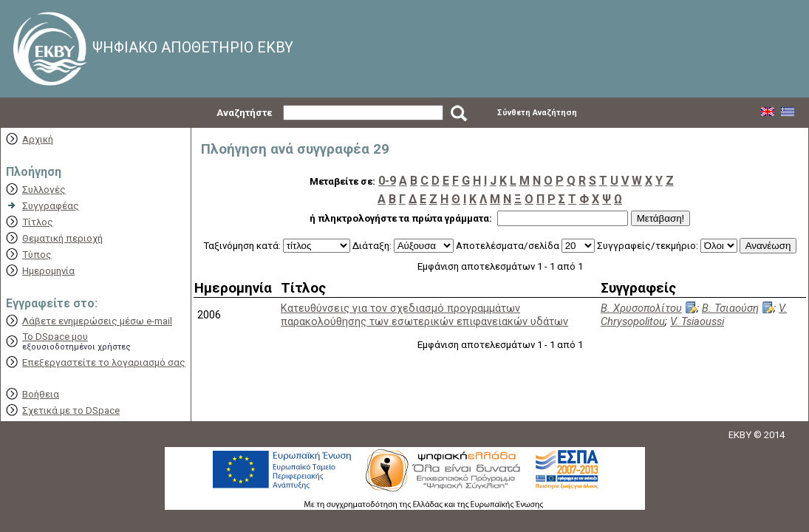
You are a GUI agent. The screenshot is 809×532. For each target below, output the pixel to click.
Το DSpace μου (55, 337)
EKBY (740, 435)
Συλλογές (44, 190)
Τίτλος (38, 222)
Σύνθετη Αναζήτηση (537, 113)
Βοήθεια (41, 394)
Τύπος (37, 255)
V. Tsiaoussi (697, 321)
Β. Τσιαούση (730, 308)
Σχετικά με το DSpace (71, 410)
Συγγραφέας (51, 206)
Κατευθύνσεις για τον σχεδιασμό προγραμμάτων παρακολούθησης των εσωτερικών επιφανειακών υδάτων (424, 315)
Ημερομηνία (48, 271)
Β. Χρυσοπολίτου (641, 308)
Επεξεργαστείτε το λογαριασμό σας (104, 362)
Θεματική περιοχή (62, 238)
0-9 (387, 181)
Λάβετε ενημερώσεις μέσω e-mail (97, 321)
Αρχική (38, 139)
